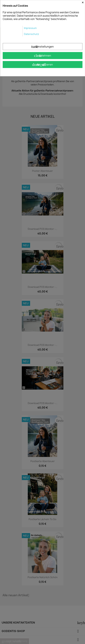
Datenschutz (31, 34)
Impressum (30, 28)
